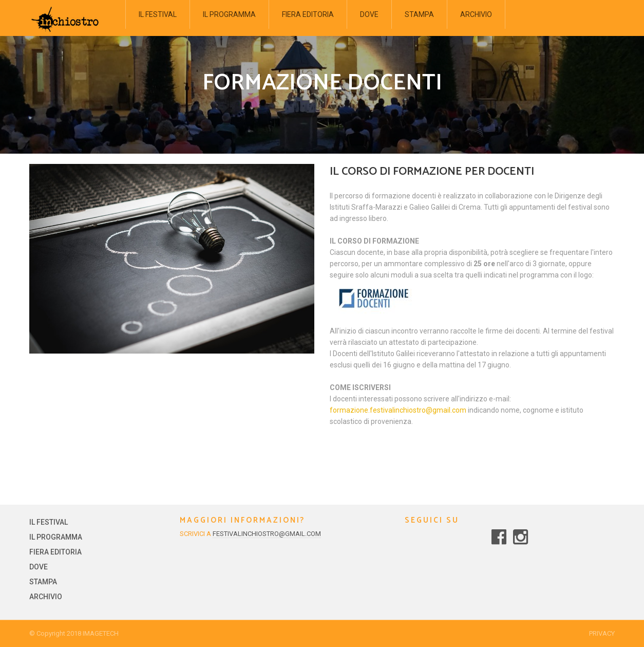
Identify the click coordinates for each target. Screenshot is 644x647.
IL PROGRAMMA (229, 14)
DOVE (369, 14)
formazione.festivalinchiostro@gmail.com (398, 410)
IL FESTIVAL (158, 14)
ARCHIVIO (476, 14)
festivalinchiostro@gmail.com (267, 534)
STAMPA (419, 14)
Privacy (602, 633)
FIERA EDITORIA (308, 14)
